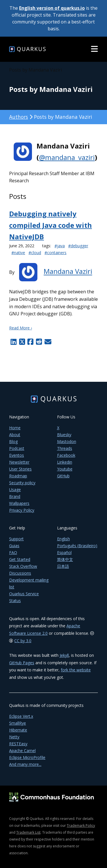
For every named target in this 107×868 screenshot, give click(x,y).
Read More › (21, 328)
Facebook (66, 455)
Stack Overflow (23, 566)
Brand (15, 496)
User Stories (20, 469)
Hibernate (18, 730)
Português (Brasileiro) (77, 546)
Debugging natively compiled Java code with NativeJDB (51, 225)
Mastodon (67, 441)
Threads (65, 448)
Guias (14, 546)
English (63, 539)
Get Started (20, 559)
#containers (55, 253)
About (15, 435)
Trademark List (28, 832)
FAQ (13, 552)
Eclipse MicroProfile (27, 757)
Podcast (17, 448)
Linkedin (65, 462)
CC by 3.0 (23, 641)
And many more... (25, 764)
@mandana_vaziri (67, 157)
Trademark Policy (81, 826)
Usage (15, 490)
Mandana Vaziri (68, 271)
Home (15, 428)
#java (60, 246)
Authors (19, 117)
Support (16, 539)
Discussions (20, 573)
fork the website (76, 670)
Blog (13, 441)
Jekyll (64, 655)
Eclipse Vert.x (21, 716)
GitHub (63, 476)
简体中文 (65, 559)
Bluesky (64, 435)
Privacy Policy (22, 510)
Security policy (22, 483)
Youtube (65, 469)
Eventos (17, 455)
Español (64, 552)
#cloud (35, 253)
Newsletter (19, 462)
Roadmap (18, 476)
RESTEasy (18, 744)
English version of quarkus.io (52, 8)
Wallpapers (19, 503)
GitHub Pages (22, 663)
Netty (14, 737)
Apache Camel (22, 751)
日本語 (63, 566)
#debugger (78, 246)
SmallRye (18, 723)
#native (18, 253)
